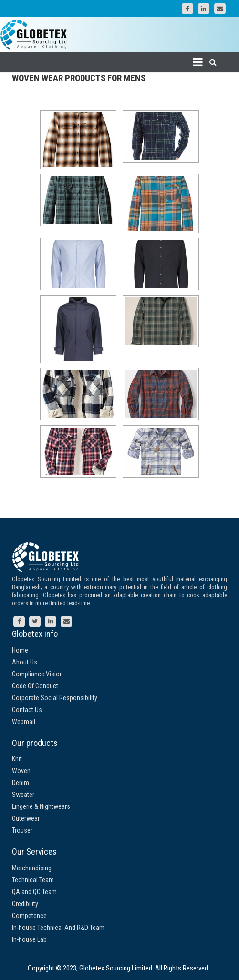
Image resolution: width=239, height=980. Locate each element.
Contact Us (27, 710)
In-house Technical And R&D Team (58, 928)
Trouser (22, 830)
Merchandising (32, 868)
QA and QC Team (34, 892)
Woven (21, 771)
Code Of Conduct (35, 686)
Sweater (23, 795)
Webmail (24, 722)
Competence (29, 916)
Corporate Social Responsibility (55, 698)
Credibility (25, 904)
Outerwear (26, 818)
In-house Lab (29, 939)
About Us (25, 662)
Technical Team (33, 880)
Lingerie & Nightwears (41, 806)
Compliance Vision (37, 674)
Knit (17, 759)
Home (20, 650)
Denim (21, 783)
